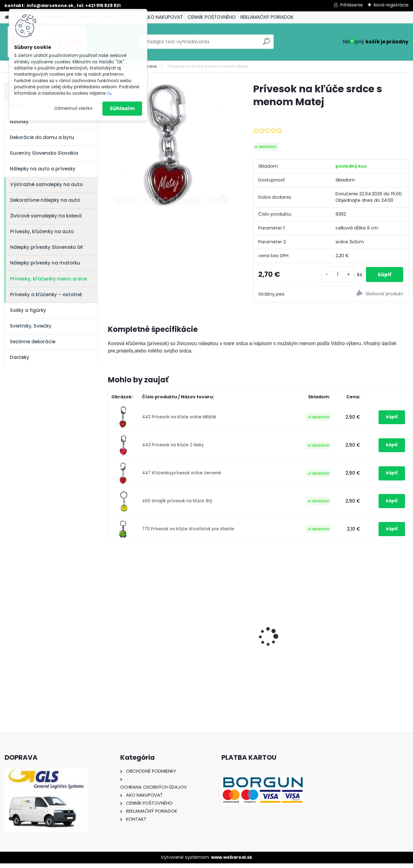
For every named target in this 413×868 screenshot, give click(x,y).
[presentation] (111, 631)
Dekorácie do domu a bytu (42, 137)
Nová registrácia (391, 5)
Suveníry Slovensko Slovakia (44, 153)
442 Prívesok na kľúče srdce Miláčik (179, 422)
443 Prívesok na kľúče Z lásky (173, 450)
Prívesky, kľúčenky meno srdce (48, 279)
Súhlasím (122, 108)
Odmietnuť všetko (73, 108)
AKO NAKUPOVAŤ (164, 17)
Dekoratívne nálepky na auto (45, 200)
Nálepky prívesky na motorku (45, 263)
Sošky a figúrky (28, 310)
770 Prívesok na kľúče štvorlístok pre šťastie (188, 534)
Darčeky (20, 357)
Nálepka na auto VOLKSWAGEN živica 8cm (371, 635)
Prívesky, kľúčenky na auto (42, 231)
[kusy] (337, 277)
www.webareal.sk (232, 862)
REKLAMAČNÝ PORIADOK (267, 17)
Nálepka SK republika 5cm (144, 631)
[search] (266, 44)
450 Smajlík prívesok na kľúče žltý (177, 506)
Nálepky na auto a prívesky (43, 169)
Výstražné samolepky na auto (46, 184)
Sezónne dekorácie (33, 342)
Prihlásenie (351, 5)
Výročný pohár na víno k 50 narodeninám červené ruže (219, 636)
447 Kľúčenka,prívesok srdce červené (182, 478)
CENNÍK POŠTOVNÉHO (212, 17)
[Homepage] (7, 17)
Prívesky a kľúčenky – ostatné (46, 295)
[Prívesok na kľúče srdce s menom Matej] (171, 145)
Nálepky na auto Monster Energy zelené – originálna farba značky (296, 623)
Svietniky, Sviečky (31, 326)
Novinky (19, 122)
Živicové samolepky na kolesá (46, 216)
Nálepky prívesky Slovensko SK (47, 247)
